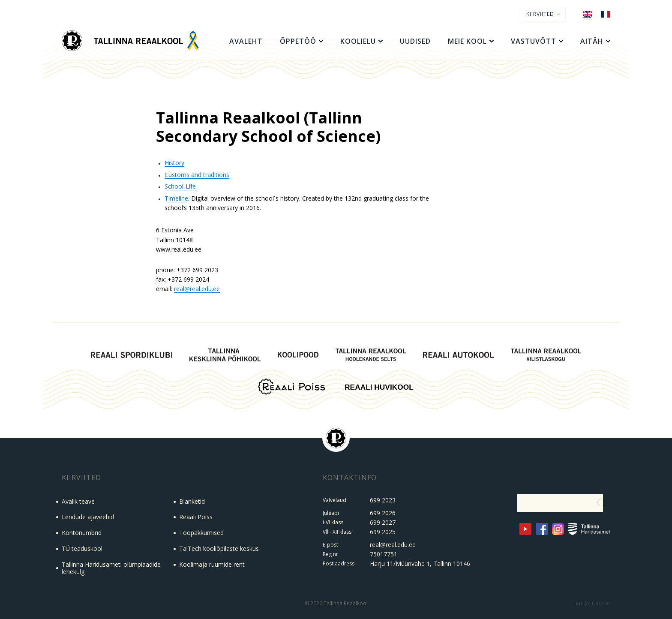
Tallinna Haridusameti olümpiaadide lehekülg (111, 568)
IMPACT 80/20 (592, 603)
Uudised (415, 41)
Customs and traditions (197, 175)
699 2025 (383, 532)
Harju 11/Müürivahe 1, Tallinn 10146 (420, 563)
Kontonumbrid (82, 533)
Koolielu (358, 41)
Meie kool (467, 41)
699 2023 (383, 500)
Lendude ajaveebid (88, 517)
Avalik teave (78, 501)
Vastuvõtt (534, 41)
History (174, 163)
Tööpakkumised (201, 533)
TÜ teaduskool (82, 548)
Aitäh (592, 41)
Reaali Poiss (196, 517)
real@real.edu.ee (197, 289)
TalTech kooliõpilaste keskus (219, 548)
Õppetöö (298, 41)
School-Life (180, 186)
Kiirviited (543, 14)
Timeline (176, 198)
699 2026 (383, 513)
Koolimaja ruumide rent (212, 564)
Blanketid (192, 501)
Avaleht (246, 41)
